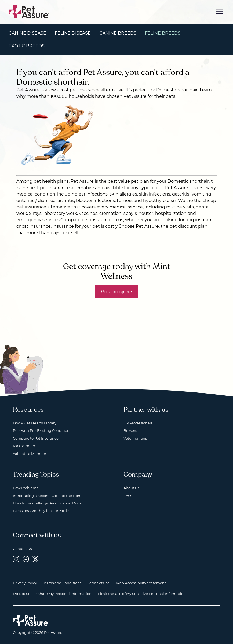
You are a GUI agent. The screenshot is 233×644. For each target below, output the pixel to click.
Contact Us (22, 549)
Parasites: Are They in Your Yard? (41, 511)
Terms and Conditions (62, 583)
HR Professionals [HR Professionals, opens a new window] (138, 423)
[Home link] (31, 620)
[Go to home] (29, 11)
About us (131, 488)
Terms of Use (99, 583)
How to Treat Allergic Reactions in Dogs (47, 503)
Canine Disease (27, 33)
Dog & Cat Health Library (35, 423)
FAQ (127, 496)
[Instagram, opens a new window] (16, 559)
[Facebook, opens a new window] (26, 559)
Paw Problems (26, 488)
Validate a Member (30, 454)
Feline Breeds (163, 33)
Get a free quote (116, 292)
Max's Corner (24, 446)
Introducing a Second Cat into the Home (48, 496)
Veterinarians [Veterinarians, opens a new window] (135, 438)
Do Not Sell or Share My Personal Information (52, 594)
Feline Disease (73, 33)
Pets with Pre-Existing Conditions (42, 430)
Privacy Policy (25, 583)
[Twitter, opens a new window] (35, 559)
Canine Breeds (118, 33)
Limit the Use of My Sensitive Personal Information (142, 594)
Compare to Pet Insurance (36, 438)
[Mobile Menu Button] (220, 12)
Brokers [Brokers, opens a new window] (130, 430)
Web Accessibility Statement (141, 583)
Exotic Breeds (27, 46)
